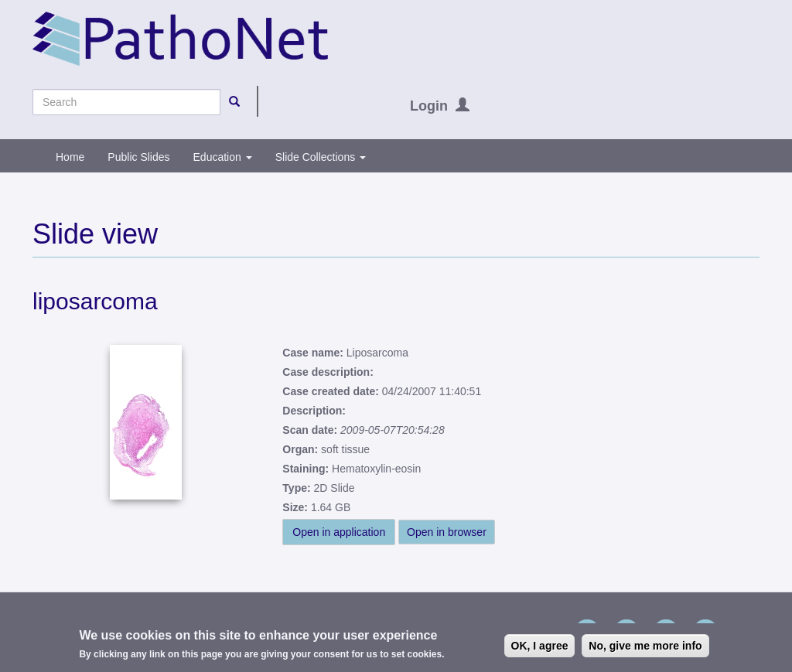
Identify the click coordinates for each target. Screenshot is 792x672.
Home (70, 157)
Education (223, 157)
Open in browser (447, 532)
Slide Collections (321, 157)
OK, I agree (540, 647)
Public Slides (138, 157)
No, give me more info (645, 647)
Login (429, 106)
